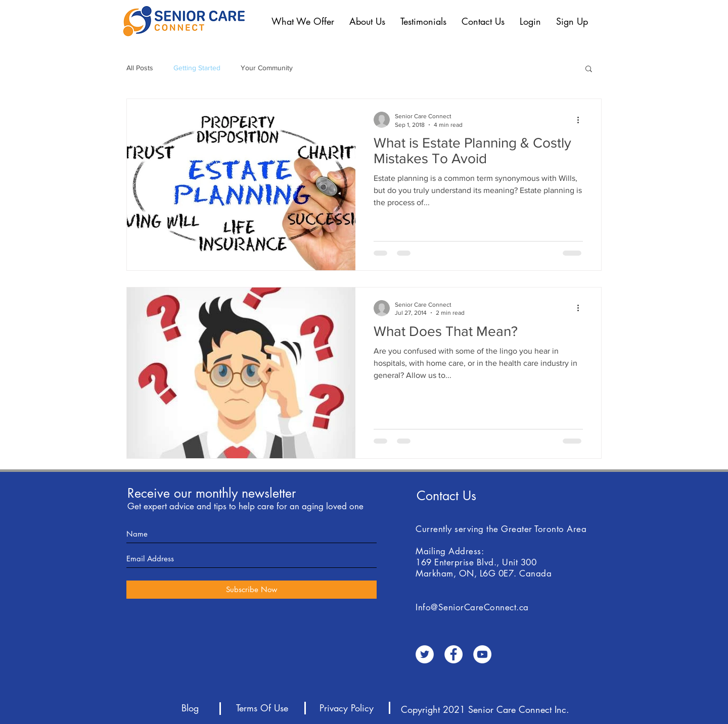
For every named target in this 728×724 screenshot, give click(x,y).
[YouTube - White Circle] (482, 654)
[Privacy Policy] (346, 708)
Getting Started (197, 68)
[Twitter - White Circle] (425, 654)
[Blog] (190, 708)
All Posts (140, 68)
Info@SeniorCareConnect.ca (472, 607)
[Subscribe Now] (252, 590)
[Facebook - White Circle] (453, 654)
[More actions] (581, 120)
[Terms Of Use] (262, 708)
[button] (303, 21)
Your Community (267, 68)
